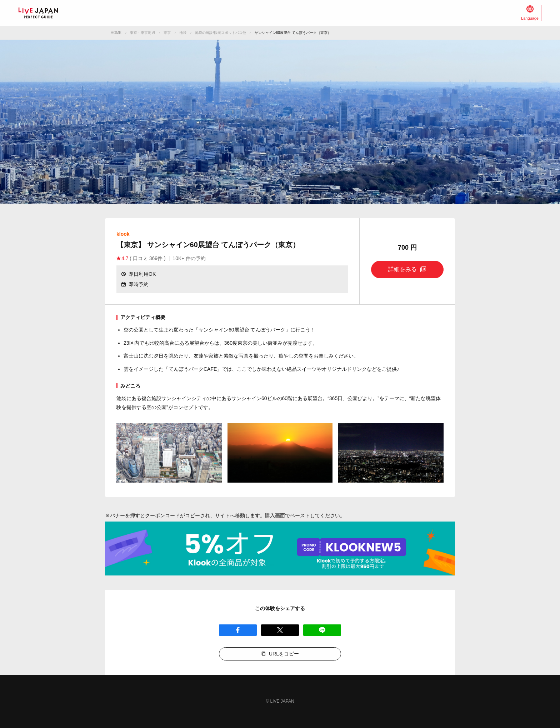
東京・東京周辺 (142, 33)
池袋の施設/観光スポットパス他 (221, 33)
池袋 (183, 33)
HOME (116, 33)
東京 (167, 33)
